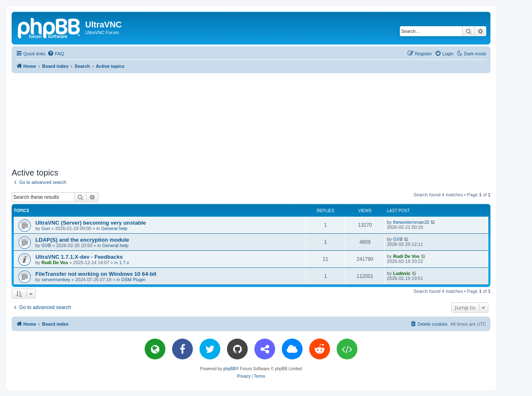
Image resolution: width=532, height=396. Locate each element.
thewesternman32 (411, 222)
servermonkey (56, 280)
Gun (46, 228)
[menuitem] (56, 54)
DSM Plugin (133, 280)
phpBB (229, 369)
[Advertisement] (251, 119)
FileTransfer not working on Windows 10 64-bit (96, 274)
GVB (46, 245)
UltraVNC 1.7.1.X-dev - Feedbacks (79, 257)
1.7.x (124, 262)
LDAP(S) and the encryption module (82, 240)
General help (114, 228)
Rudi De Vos (55, 262)
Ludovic (402, 273)
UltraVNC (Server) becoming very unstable (91, 223)
